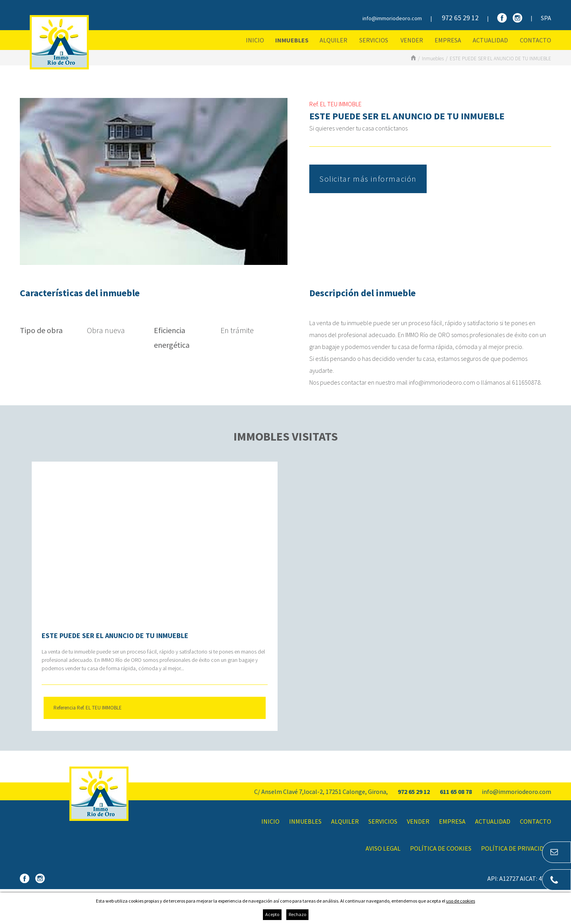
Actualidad (490, 40)
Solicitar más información (368, 179)
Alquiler (333, 40)
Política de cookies (441, 848)
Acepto (272, 914)
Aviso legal (383, 848)
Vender (412, 40)
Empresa (448, 40)
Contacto (536, 40)
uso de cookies (461, 901)
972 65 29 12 (460, 18)
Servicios (374, 40)
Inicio (255, 40)
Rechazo (297, 914)
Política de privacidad (516, 848)
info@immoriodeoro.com (392, 18)
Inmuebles (292, 40)
